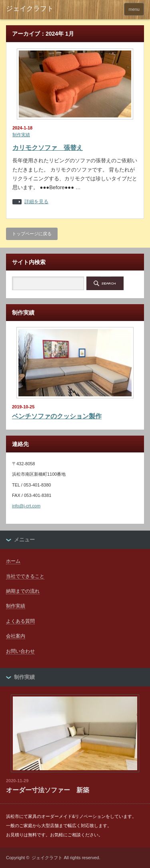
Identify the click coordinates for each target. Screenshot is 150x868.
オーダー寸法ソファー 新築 (48, 790)
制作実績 (21, 135)
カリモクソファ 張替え (48, 148)
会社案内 (16, 636)
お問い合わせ (20, 651)
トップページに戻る (32, 234)
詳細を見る (36, 202)
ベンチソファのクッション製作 (57, 416)
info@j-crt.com (26, 506)
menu (134, 9)
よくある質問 (20, 621)
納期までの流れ (23, 591)
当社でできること (25, 576)
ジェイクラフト (47, 858)
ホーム (13, 561)
